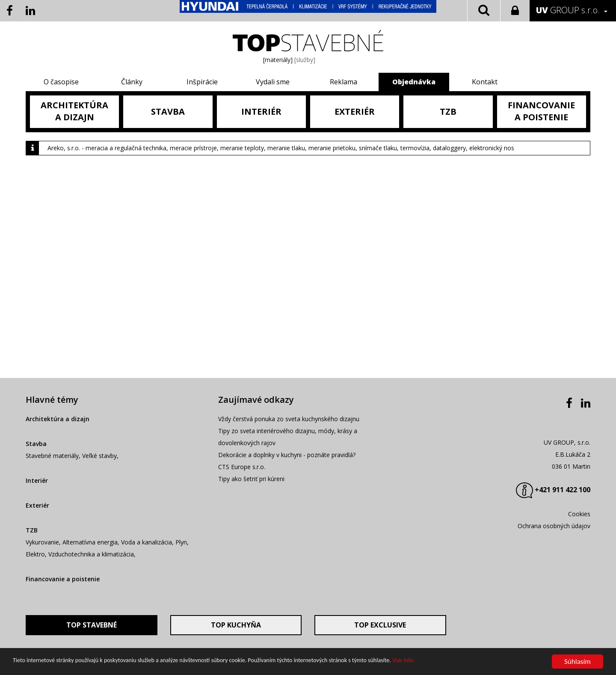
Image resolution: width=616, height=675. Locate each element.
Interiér (37, 480)
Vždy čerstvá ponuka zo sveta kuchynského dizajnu (289, 419)
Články (132, 82)
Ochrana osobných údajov (554, 526)
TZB (32, 530)
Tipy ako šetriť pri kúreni (251, 479)
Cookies (579, 514)
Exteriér (37, 505)
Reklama (344, 82)
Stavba (36, 444)
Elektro (35, 554)
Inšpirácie (202, 82)
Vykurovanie (42, 542)
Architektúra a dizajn (58, 419)
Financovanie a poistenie (63, 579)
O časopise (61, 82)
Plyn (181, 542)
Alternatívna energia (90, 542)
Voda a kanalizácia (147, 542)
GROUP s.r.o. (568, 10)
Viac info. (403, 661)
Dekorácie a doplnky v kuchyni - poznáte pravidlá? (287, 455)
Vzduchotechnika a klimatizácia (91, 554)
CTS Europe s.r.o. (242, 467)
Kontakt (485, 82)
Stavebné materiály (52, 456)
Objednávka (414, 82)
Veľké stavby (99, 456)
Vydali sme (273, 82)
